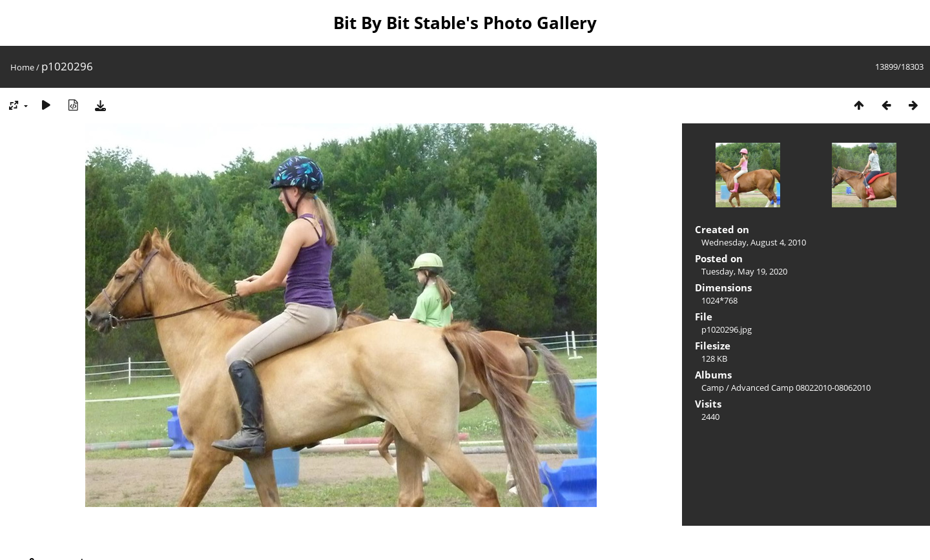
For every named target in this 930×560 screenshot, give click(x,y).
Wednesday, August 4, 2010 (754, 242)
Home (22, 67)
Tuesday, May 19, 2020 (744, 271)
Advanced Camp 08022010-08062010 (801, 388)
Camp (713, 388)
